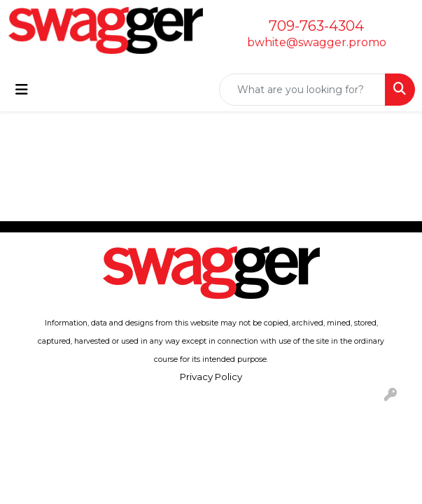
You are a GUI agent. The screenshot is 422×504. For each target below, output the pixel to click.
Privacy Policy (211, 377)
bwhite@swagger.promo (317, 42)
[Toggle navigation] (22, 90)
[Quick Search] (302, 90)
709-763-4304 (316, 26)
